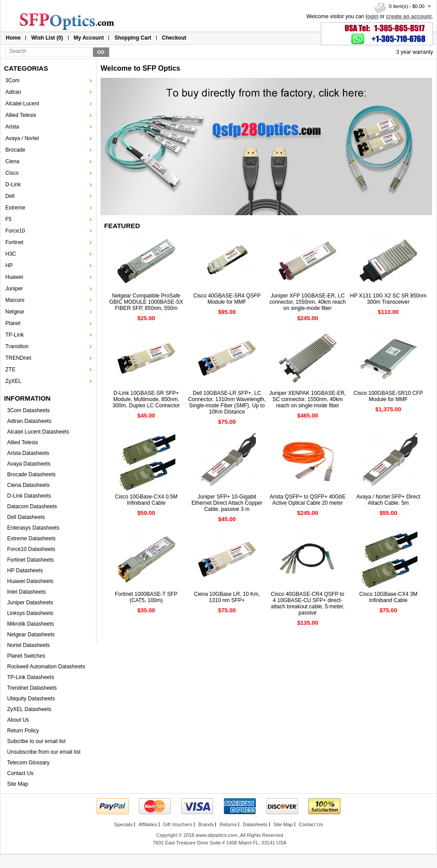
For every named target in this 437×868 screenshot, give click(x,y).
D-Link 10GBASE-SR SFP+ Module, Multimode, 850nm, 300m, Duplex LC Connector (146, 399)
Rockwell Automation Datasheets (46, 667)
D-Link (13, 185)
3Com (12, 80)
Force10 (15, 231)
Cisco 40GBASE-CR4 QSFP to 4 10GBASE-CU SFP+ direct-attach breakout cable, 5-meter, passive (307, 603)
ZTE (10, 370)
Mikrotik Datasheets (30, 624)
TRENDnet (18, 358)
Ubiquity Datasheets (31, 699)
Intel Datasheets (26, 592)
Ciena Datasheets (28, 485)
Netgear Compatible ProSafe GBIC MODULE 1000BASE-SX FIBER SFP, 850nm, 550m (146, 302)
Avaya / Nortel (22, 138)
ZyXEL (13, 381)
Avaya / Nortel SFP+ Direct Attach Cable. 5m (388, 500)
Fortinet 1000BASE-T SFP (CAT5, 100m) (146, 597)
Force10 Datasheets (31, 549)
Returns (229, 824)
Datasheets (255, 824)
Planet (13, 323)
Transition (17, 346)
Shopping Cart (133, 38)
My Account (89, 38)
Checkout (174, 38)
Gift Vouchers (178, 824)
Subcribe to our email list (36, 741)
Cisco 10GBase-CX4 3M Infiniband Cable (388, 597)
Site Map (18, 784)
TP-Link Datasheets (30, 677)
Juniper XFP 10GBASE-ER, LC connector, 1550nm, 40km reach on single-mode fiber (307, 302)
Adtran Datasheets (29, 421)
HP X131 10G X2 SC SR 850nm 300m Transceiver (388, 299)
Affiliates (148, 824)
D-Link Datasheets (29, 496)
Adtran (13, 92)
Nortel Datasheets (28, 645)
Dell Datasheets (26, 517)
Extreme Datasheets (31, 538)
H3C (11, 254)
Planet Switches (26, 656)
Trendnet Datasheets (32, 688)
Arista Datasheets (28, 453)
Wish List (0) (47, 38)
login (372, 16)
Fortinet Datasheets (30, 560)
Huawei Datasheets (30, 581)
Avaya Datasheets (29, 464)
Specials (123, 824)
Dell (10, 196)
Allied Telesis (21, 115)
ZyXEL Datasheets (29, 709)
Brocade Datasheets (31, 474)
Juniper (14, 289)
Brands (206, 824)
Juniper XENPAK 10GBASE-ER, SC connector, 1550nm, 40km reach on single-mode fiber (308, 399)
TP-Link (14, 335)
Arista (12, 127)
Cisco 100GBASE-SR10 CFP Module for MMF (388, 396)
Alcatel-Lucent (22, 104)
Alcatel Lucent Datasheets (38, 432)
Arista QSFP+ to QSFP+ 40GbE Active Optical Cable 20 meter (308, 500)
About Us (18, 720)
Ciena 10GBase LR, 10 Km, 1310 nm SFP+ (227, 597)
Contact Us (20, 773)
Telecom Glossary (28, 763)
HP (9, 265)
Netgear (15, 312)
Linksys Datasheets (30, 613)
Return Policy (23, 731)
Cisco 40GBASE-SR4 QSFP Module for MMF (227, 299)
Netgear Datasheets (31, 635)
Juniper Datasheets (30, 603)
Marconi (15, 300)
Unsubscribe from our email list (44, 752)
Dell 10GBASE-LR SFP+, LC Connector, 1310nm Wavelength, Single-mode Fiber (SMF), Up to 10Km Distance (227, 402)
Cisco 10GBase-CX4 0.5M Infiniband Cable (146, 500)
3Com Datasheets (28, 410)
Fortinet (14, 242)
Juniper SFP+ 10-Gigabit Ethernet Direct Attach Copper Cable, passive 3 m (227, 503)
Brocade (15, 150)
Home (13, 38)
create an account (409, 16)
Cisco (12, 173)
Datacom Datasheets (32, 506)
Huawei (14, 277)
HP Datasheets (25, 571)
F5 (8, 219)
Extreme (15, 208)
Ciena (12, 161)
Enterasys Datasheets (33, 528)
